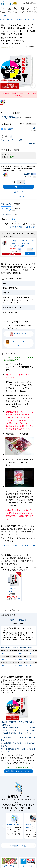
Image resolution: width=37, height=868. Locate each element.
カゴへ (30, 254)
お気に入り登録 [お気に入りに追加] (28, 47)
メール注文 (18, 196)
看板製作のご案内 (18, 846)
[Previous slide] (4, 826)
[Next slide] (33, 826)
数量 (13, 182)
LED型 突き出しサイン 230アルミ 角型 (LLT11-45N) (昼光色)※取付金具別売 (22, 243)
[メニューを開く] (34, 3)
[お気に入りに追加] (19, 599)
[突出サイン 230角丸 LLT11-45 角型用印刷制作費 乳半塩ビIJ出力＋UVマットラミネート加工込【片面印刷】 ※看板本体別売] (3, 102)
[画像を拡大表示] (33, 86)
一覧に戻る (7, 16)
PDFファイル (18, 334)
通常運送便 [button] (8, 129)
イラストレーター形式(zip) (18, 343)
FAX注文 (18, 191)
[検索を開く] (21, 3)
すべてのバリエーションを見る (22, 227)
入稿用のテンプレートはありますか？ (17, 545)
